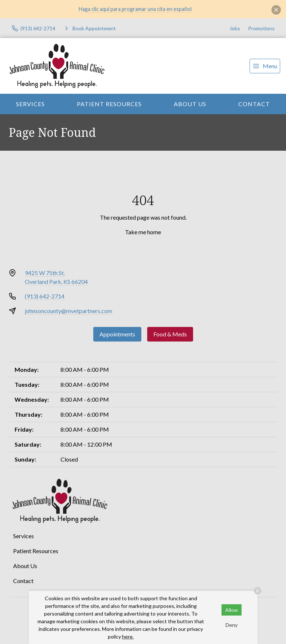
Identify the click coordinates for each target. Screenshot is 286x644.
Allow (232, 610)
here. (128, 637)
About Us (190, 104)
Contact (254, 104)
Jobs (235, 28)
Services (30, 104)
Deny (232, 625)
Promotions (261, 28)
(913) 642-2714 (45, 296)
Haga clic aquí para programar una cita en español (135, 9)
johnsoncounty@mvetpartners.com (68, 311)
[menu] (265, 66)
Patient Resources (109, 104)
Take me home (143, 232)
